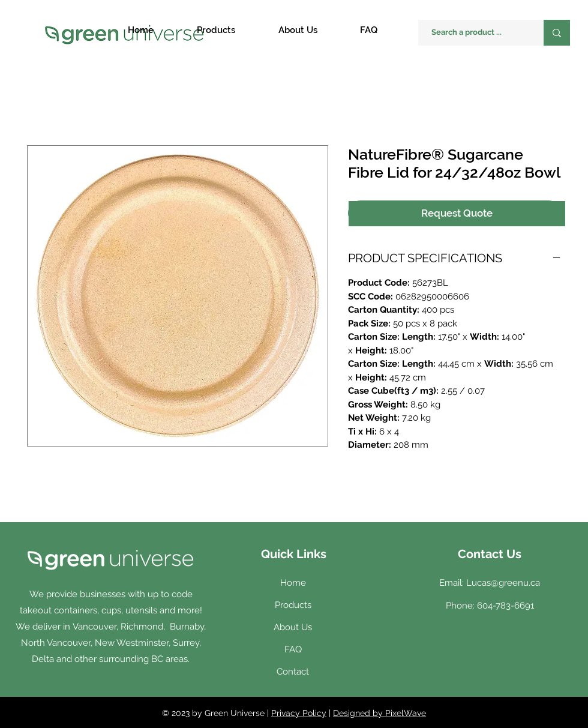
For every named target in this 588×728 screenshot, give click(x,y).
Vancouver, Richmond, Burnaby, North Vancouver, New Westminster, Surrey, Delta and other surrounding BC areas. (114, 643)
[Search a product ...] (475, 33)
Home (293, 583)
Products (293, 605)
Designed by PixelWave (379, 713)
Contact (293, 672)
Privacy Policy (299, 713)
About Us (293, 627)
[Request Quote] (457, 214)
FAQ (293, 649)
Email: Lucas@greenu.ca (490, 583)
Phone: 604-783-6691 (490, 606)
